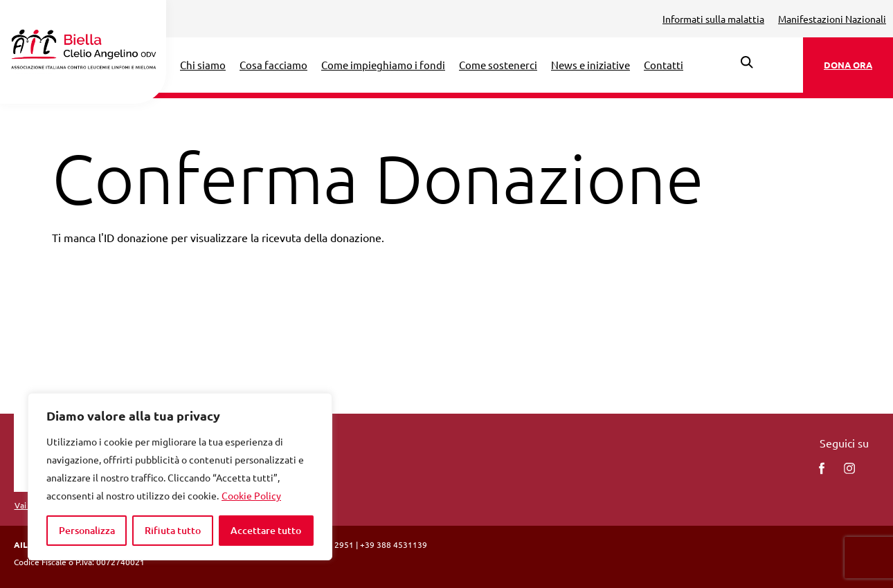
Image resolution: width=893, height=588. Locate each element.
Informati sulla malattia (713, 19)
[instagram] (849, 468)
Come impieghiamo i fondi (383, 65)
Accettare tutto (266, 530)
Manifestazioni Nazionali (832, 19)
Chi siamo (203, 65)
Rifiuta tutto (173, 530)
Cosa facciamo (273, 65)
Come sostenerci (498, 65)
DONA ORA (848, 65)
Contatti (664, 65)
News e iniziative (590, 65)
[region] (180, 477)
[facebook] (822, 468)
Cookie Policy (251, 495)
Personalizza (87, 530)
